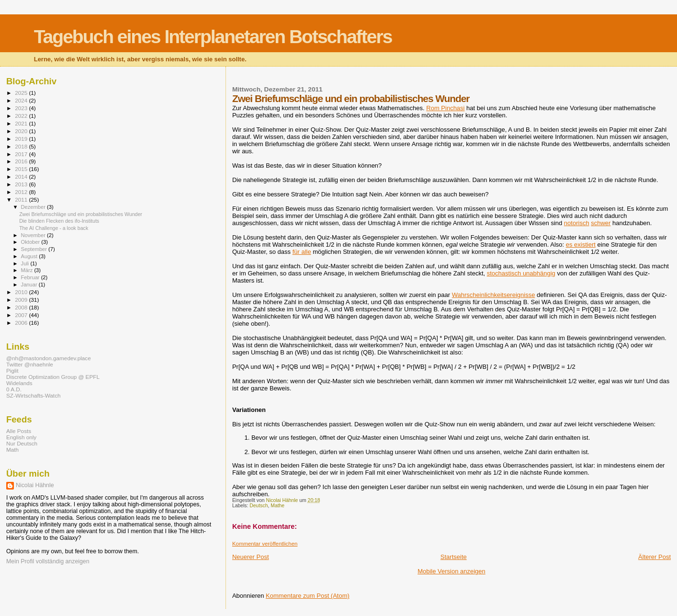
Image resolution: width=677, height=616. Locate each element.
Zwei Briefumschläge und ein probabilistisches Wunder (81, 214)
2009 (22, 300)
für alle (302, 252)
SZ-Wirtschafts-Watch (34, 395)
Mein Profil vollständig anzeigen (48, 561)
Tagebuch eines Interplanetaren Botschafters (213, 37)
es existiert (581, 245)
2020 (22, 131)
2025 (22, 93)
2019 (22, 139)
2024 (22, 100)
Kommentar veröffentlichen (265, 544)
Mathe (277, 506)
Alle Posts (19, 431)
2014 (22, 177)
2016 (22, 161)
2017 (22, 154)
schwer (601, 223)
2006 (22, 323)
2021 (22, 123)
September (35, 249)
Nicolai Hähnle (35, 485)
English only (21, 437)
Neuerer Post (251, 557)
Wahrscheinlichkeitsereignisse (494, 295)
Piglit (12, 371)
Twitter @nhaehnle (30, 364)
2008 (22, 307)
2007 (22, 315)
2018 (22, 146)
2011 (22, 200)
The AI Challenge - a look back (54, 228)
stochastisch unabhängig (521, 273)
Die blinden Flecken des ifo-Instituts (59, 221)
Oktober (31, 242)
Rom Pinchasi (445, 108)
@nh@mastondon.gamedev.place (49, 358)
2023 (22, 108)
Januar (30, 285)
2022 (22, 116)
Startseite (454, 557)
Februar (31, 277)
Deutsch (259, 506)
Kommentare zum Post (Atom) (308, 596)
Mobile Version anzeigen (451, 571)
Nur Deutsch (22, 443)
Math (12, 450)
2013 (22, 184)
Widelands (19, 383)
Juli (26, 263)
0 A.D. (14, 389)
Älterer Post (654, 557)
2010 (22, 292)
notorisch (577, 223)
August (30, 256)
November (34, 235)
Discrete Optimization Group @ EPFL (53, 377)
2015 (22, 169)
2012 (22, 192)
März (28, 270)
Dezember (34, 207)
